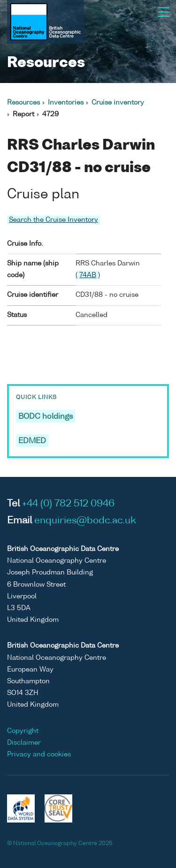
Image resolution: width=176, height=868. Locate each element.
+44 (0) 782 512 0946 (68, 504)
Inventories (66, 103)
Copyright (23, 731)
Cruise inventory (118, 103)
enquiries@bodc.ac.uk (85, 521)
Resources (23, 103)
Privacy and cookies (39, 755)
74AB (88, 275)
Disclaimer (24, 743)
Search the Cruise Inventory (54, 220)
